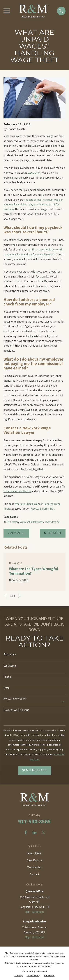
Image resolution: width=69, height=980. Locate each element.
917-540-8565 (34, 821)
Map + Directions (34, 912)
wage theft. (34, 173)
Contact (34, 874)
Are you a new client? (16, 699)
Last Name (10, 666)
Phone (7, 677)
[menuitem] (18, 975)
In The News (11, 522)
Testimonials (34, 867)
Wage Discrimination (32, 522)
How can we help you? (16, 710)
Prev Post (16, 533)
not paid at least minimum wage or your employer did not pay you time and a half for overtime (33, 204)
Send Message (34, 770)
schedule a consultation (17, 491)
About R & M (34, 853)
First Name (10, 654)
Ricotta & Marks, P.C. (42, 509)
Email (6, 688)
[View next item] (19, 596)
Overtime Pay (53, 522)
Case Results (34, 860)
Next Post (53, 533)
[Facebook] (26, 832)
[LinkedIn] (34, 832)
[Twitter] (43, 832)
